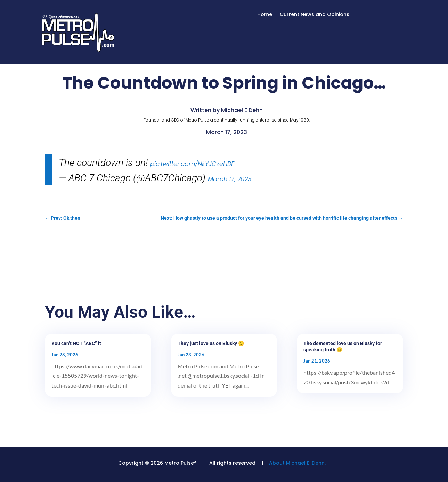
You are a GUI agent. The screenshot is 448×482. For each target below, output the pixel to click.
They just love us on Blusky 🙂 (211, 343)
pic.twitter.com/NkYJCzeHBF (192, 164)
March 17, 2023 (230, 179)
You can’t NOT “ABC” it (76, 343)
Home (265, 15)
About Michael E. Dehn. (297, 463)
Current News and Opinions (315, 15)
